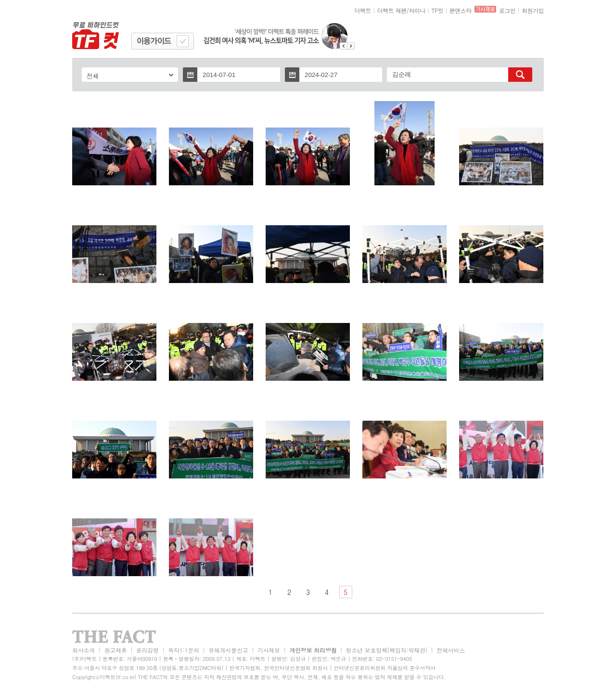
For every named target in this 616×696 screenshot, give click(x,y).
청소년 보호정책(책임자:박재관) (387, 650)
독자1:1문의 (184, 650)
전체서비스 (451, 650)
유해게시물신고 (228, 650)
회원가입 (533, 10)
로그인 (507, 10)
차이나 (417, 10)
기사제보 (269, 650)
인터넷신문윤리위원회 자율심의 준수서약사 (385, 668)
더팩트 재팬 (392, 10)
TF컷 (437, 10)
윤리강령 (148, 650)
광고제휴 (115, 650)
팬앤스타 (461, 10)
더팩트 (363, 10)
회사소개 (83, 650)
